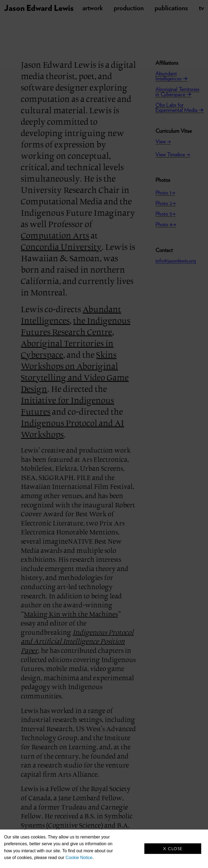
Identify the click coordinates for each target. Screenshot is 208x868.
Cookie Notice (79, 858)
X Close (173, 849)
